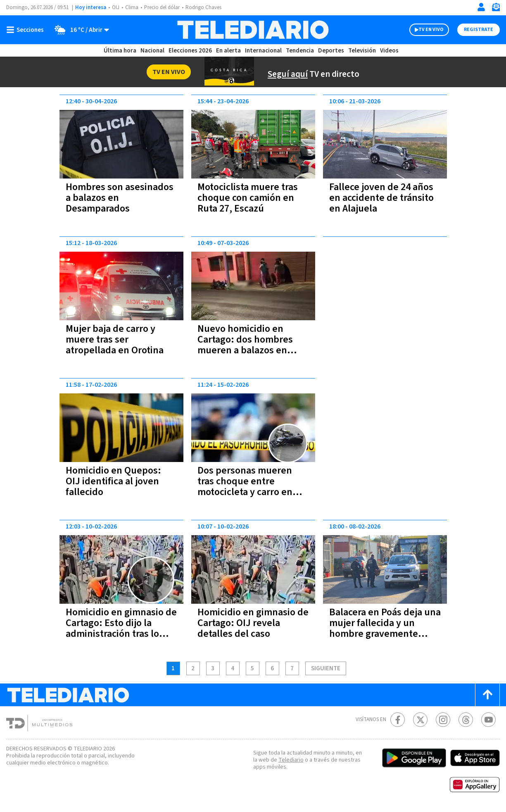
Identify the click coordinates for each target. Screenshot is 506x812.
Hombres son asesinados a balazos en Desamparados (120, 198)
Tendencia (300, 51)
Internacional (264, 51)
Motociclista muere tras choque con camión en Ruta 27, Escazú (248, 198)
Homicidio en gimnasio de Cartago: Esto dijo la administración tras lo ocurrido (117, 628)
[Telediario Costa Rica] (253, 30)
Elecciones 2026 (191, 51)
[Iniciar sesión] (481, 7)
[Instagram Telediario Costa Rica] (443, 720)
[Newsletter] (496, 9)
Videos (389, 51)
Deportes (331, 51)
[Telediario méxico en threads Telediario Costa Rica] (466, 720)
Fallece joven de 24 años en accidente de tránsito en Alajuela (384, 198)
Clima (132, 8)
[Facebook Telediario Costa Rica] (398, 720)
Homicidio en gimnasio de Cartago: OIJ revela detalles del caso (247, 623)
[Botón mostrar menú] (27, 30)
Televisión (361, 51)
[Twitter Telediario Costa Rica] (420, 720)
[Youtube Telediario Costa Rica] (488, 720)
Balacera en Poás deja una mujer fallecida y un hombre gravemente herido (381, 628)
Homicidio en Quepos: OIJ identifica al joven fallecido (114, 481)
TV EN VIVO (424, 30)
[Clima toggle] (80, 30)
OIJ (116, 8)
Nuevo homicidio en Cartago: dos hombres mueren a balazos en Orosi (246, 345)
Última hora (120, 51)
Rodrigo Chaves (208, 8)
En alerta (230, 51)
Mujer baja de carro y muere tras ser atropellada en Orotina (115, 339)
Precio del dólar (164, 8)
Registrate (477, 30)
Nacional (152, 51)
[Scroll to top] (487, 695)
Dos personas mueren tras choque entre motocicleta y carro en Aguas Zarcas (246, 487)
